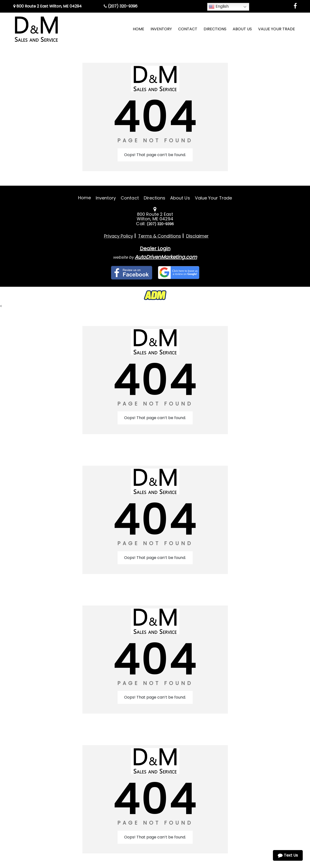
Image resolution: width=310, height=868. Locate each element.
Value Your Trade (214, 198)
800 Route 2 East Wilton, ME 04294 (48, 6)
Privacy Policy (119, 236)
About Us (180, 198)
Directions (155, 198)
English (219, 7)
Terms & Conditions (160, 236)
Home (84, 198)
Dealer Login (155, 248)
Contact (130, 198)
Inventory (106, 198)
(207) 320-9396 (121, 6)
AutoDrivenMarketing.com (166, 257)
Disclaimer (197, 236)
